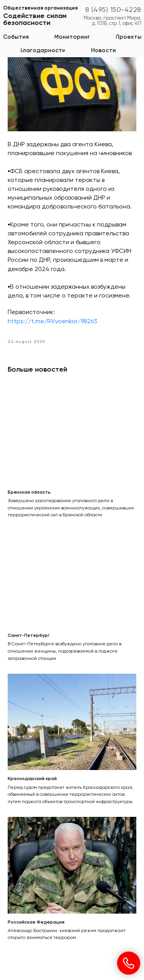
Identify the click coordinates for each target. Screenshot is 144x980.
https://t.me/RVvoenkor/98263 (52, 322)
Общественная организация (40, 8)
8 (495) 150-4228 (113, 10)
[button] (72, 37)
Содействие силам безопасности (35, 20)
